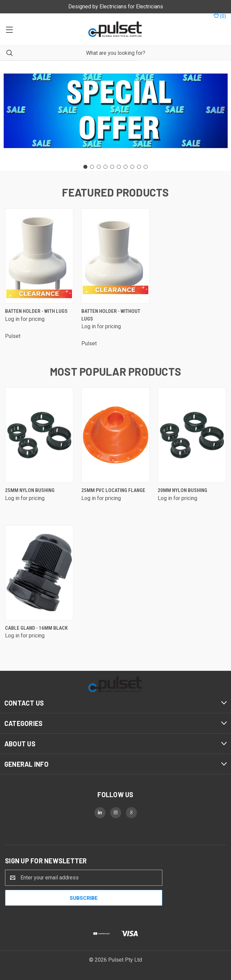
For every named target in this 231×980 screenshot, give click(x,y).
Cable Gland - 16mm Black (36, 628)
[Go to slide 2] (92, 167)
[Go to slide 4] (105, 167)
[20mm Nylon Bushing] (192, 435)
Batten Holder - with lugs (36, 311)
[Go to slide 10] (146, 167)
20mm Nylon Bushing (182, 490)
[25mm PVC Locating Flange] (115, 435)
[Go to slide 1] (85, 167)
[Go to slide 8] (132, 167)
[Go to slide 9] (139, 167)
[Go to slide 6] (119, 167)
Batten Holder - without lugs (111, 315)
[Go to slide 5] (112, 167)
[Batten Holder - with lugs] (39, 256)
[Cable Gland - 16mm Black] (39, 573)
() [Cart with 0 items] (220, 16)
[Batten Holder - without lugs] (115, 256)
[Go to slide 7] (126, 167)
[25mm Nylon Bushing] (39, 435)
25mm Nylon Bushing (30, 490)
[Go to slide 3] (99, 167)
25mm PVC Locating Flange (113, 490)
